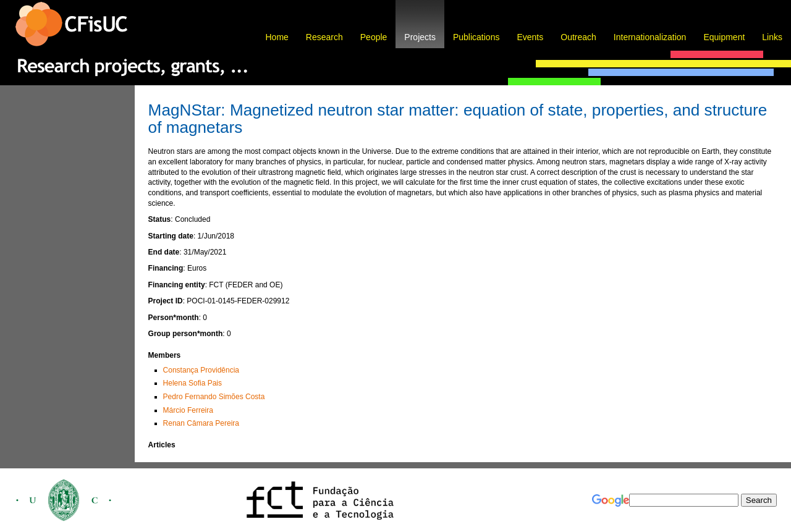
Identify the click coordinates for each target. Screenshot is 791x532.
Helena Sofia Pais (192, 383)
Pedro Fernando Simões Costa (214, 397)
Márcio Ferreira (188, 410)
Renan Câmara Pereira (201, 423)
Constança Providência (201, 370)
